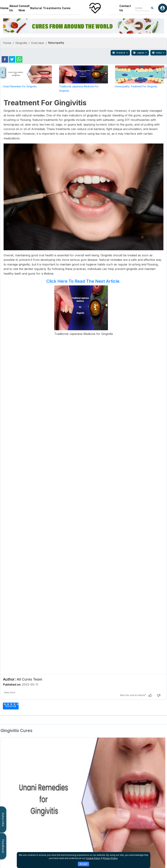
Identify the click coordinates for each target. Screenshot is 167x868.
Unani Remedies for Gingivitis (20, 86)
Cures (66, 8)
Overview (38, 43)
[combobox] (140, 8)
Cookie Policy (93, 858)
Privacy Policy (110, 858)
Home (4, 8)
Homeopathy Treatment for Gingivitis (136, 86)
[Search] (152, 8)
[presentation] (3, 72)
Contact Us (125, 8)
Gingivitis (21, 43)
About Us (14, 8)
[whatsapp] (19, 59)
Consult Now (24, 8)
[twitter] (12, 59)
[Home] (95, 8)
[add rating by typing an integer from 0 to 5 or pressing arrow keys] (11, 704)
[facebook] (5, 59)
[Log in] (163, 8)
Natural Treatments (46, 8)
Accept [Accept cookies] (83, 864)
